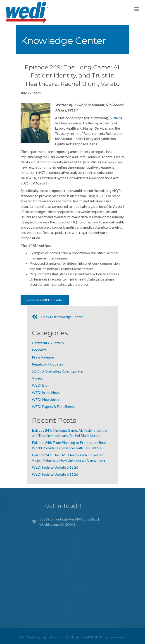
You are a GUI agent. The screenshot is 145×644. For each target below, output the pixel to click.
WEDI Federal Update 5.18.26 (55, 467)
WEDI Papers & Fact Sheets (53, 406)
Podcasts (39, 350)
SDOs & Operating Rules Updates (58, 371)
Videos (37, 378)
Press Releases (43, 357)
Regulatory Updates (48, 364)
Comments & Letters (48, 343)
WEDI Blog (41, 385)
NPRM (115, 118)
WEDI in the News (46, 392)
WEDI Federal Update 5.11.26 (55, 474)
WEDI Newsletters (47, 399)
